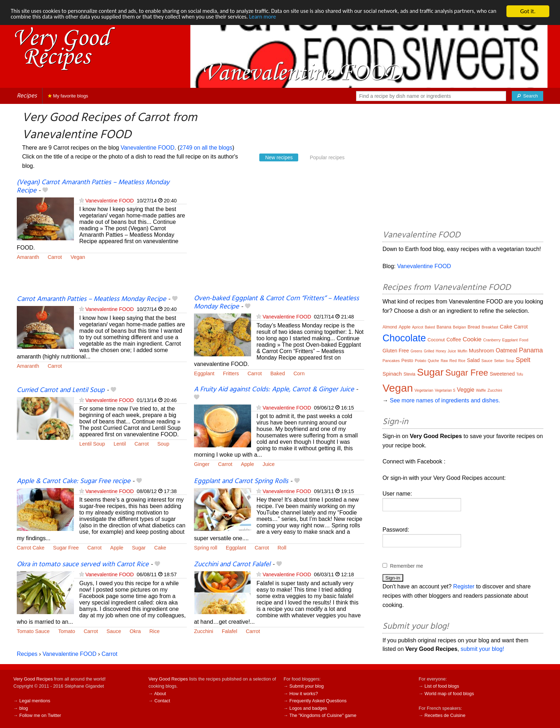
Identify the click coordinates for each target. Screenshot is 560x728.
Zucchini (204, 631)
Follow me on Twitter (40, 715)
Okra (135, 631)
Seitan (499, 361)
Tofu (520, 374)
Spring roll (206, 548)
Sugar (139, 548)
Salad (473, 360)
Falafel (229, 631)
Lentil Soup (92, 444)
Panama (531, 350)
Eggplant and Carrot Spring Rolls (241, 481)
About (160, 694)
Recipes (27, 96)
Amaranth (28, 257)
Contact (162, 701)
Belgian (459, 327)
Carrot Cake (31, 548)
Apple (248, 464)
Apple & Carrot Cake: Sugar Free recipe (74, 481)
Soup (163, 444)
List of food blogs (442, 686)
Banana (444, 327)
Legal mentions (35, 701)
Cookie (472, 339)
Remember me (407, 566)
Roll (282, 548)
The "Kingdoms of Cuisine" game (323, 715)
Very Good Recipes (33, 679)
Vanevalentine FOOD (148, 148)
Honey (441, 351)
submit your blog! (482, 649)
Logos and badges (308, 708)
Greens (416, 351)
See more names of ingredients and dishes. (445, 400)
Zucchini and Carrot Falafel (232, 564)
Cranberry (492, 340)
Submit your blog (306, 686)
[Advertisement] (279, 237)
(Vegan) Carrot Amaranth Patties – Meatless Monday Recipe (93, 187)
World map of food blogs (449, 694)
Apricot (418, 327)
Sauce (114, 631)
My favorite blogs (68, 96)
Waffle (481, 390)
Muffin (462, 351)
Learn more (298, 18)
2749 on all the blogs (206, 148)
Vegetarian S (445, 390)
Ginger (202, 464)
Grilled (429, 351)
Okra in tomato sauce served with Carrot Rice (83, 564)
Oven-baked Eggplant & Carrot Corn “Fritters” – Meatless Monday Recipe (276, 303)
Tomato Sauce (33, 631)
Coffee (454, 340)
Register (464, 586)
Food (524, 340)
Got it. (528, 11)
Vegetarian (424, 390)
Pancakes (391, 361)
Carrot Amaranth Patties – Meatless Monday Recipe (91, 299)
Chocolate (404, 338)
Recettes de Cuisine (445, 715)
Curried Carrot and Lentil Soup (61, 390)
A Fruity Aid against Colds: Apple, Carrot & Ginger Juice (274, 390)
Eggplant (204, 373)
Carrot (55, 257)
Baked (278, 373)
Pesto (407, 360)
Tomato (67, 631)
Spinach (392, 374)
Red (453, 361)
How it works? (304, 694)
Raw (444, 361)
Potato (420, 361)
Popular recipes (327, 157)
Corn (299, 373)
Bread (474, 327)
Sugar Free (66, 548)
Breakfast (490, 327)
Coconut (436, 340)
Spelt (523, 360)
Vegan (78, 257)
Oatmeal (506, 350)
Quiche (434, 361)
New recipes (279, 157)
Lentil (120, 444)
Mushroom (482, 350)
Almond (390, 327)
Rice (154, 631)
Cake (160, 548)
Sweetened (502, 374)
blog (24, 708)
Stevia (409, 374)
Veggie (466, 390)
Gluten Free (396, 351)
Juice (269, 464)
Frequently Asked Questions (318, 701)
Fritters (231, 373)
